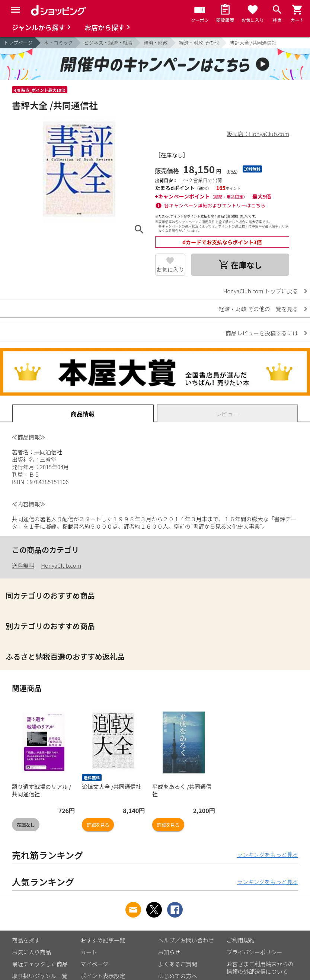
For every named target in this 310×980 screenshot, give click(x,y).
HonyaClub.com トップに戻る (261, 291)
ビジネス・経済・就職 (108, 43)
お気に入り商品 (31, 952)
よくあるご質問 (178, 964)
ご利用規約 (241, 940)
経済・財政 (156, 43)
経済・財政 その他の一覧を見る (258, 309)
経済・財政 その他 (199, 43)
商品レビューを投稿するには (262, 333)
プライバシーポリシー (255, 952)
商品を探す (26, 940)
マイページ (94, 964)
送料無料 (23, 565)
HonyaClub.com (61, 565)
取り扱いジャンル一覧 (40, 976)
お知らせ (169, 952)
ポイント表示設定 (103, 976)
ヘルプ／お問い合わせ (186, 940)
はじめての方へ (178, 976)
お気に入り (170, 269)
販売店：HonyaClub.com (258, 134)
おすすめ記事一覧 (103, 940)
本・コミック (58, 43)
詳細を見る (98, 825)
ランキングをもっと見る (267, 855)
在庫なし (26, 825)
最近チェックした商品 (40, 964)
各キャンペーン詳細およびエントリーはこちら (215, 205)
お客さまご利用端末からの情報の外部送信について (260, 968)
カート (89, 952)
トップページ (18, 43)
